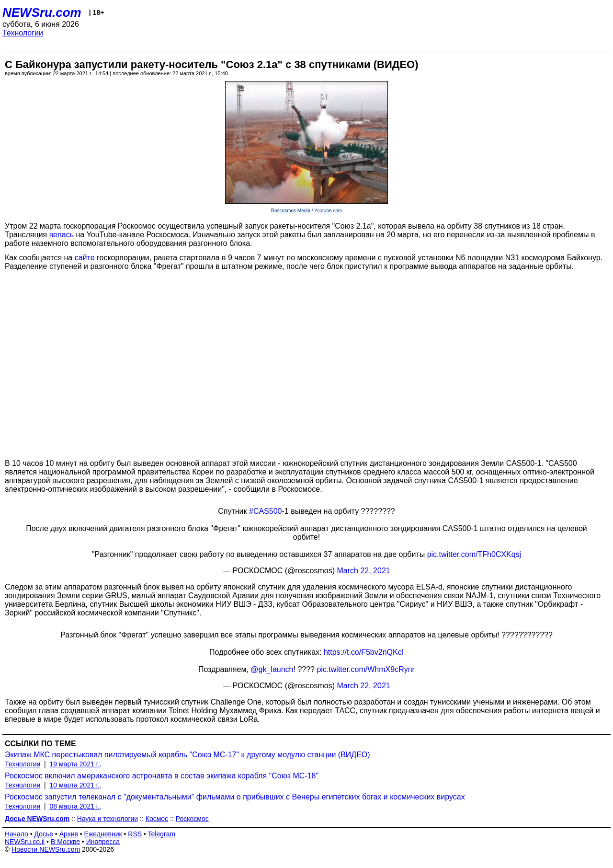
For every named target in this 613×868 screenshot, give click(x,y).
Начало (17, 834)
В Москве (65, 842)
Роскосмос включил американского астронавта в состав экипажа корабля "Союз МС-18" (162, 776)
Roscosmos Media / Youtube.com (306, 211)
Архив (69, 834)
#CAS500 (266, 511)
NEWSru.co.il (25, 842)
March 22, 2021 (364, 571)
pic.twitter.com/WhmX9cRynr (365, 669)
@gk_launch (272, 669)
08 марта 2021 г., (76, 806)
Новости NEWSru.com (46, 849)
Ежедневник (103, 834)
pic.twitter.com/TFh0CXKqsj (474, 554)
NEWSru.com (42, 12)
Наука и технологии (108, 819)
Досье (44, 834)
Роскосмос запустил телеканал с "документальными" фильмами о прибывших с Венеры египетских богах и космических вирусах (235, 797)
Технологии (23, 33)
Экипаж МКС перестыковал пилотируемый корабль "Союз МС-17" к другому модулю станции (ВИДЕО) (187, 755)
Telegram (162, 834)
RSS (135, 834)
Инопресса (103, 842)
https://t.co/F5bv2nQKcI (364, 652)
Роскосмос (192, 819)
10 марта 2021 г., (76, 785)
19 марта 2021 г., (76, 764)
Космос (157, 819)
